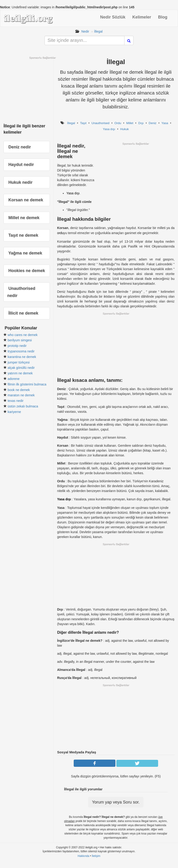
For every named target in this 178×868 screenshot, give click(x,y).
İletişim (96, 856)
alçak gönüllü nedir (21, 368)
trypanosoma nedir (21, 351)
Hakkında (83, 856)
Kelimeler (142, 17)
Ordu (118, 123)
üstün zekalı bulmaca (23, 406)
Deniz (153, 123)
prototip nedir (17, 346)
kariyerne (14, 412)
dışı (77, 193)
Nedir (85, 31)
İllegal (98, 31)
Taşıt (83, 123)
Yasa (165, 123)
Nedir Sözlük (113, 17)
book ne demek (19, 390)
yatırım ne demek (20, 373)
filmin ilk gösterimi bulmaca (27, 384)
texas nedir (16, 401)
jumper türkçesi (19, 362)
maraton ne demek (21, 395)
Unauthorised (100, 123)
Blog (163, 17)
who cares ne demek (23, 335)
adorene (14, 379)
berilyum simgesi (20, 340)
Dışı (141, 123)
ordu (60, 233)
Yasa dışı (109, 129)
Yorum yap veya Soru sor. (116, 802)
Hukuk (125, 129)
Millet (130, 123)
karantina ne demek (22, 357)
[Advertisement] (136, 178)
